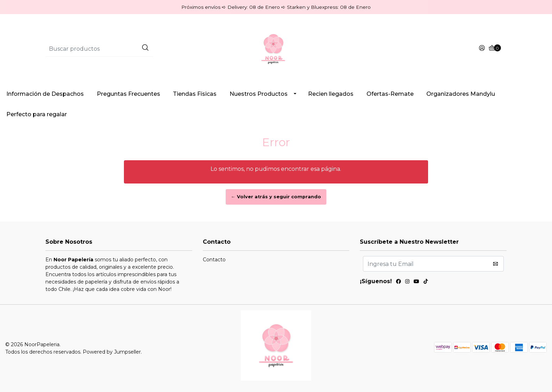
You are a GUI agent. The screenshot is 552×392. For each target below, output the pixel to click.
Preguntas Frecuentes (128, 94)
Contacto (214, 260)
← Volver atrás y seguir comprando (276, 197)
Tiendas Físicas (195, 94)
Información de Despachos (45, 94)
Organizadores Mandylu (461, 94)
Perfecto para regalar (37, 114)
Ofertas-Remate (390, 94)
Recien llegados (331, 94)
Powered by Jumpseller (112, 352)
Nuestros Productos (259, 94)
